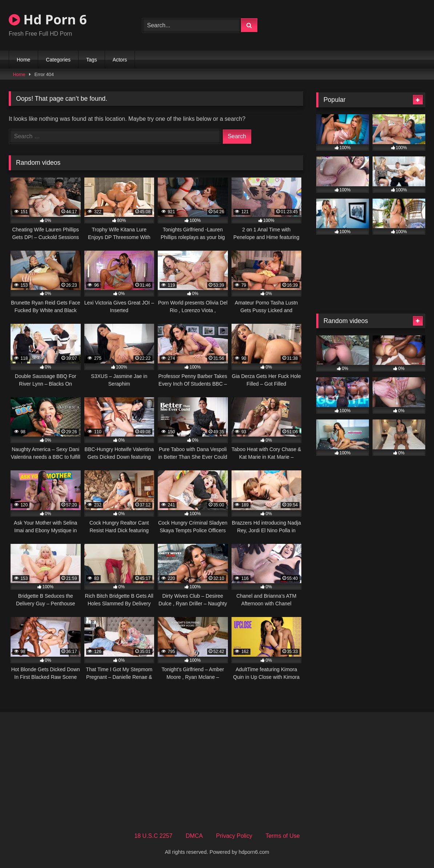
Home (23, 60)
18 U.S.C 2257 (153, 836)
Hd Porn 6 (48, 19)
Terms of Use (282, 836)
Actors (120, 60)
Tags (92, 60)
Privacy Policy (234, 836)
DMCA (194, 836)
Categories (58, 60)
